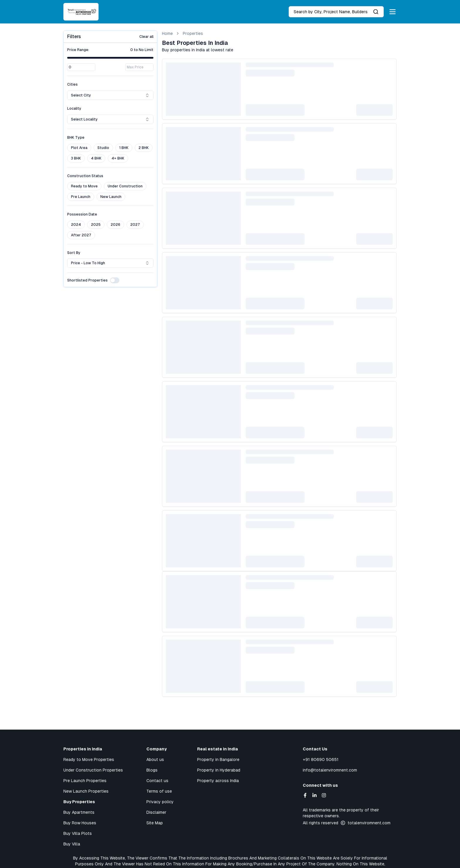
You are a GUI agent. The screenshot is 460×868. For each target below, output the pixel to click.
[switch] (115, 280)
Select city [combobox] (110, 95)
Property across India (218, 781)
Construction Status (85, 176)
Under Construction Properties (93, 770)
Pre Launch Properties (85, 781)
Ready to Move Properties (89, 759)
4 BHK (96, 158)
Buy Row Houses (80, 823)
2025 (96, 225)
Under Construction (125, 186)
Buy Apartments (79, 812)
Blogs (152, 770)
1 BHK (124, 148)
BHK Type (76, 138)
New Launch (111, 197)
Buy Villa (72, 844)
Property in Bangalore (218, 759)
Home (167, 33)
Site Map (155, 823)
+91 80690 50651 (321, 759)
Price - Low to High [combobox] (110, 263)
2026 (115, 225)
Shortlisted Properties (87, 280)
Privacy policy (160, 802)
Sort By (74, 253)
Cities (72, 84)
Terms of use (159, 791)
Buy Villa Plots (78, 833)
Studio (103, 148)
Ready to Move (84, 186)
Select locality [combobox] (110, 119)
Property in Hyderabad (219, 770)
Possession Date (82, 214)
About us (155, 759)
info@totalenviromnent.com (330, 770)
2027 (135, 225)
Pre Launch (81, 197)
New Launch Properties (86, 791)
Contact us (157, 781)
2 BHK (144, 148)
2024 (76, 225)
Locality (74, 108)
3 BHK (76, 158)
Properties (193, 33)
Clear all (146, 37)
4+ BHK (118, 158)
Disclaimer (156, 812)
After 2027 (81, 235)
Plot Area (79, 148)
